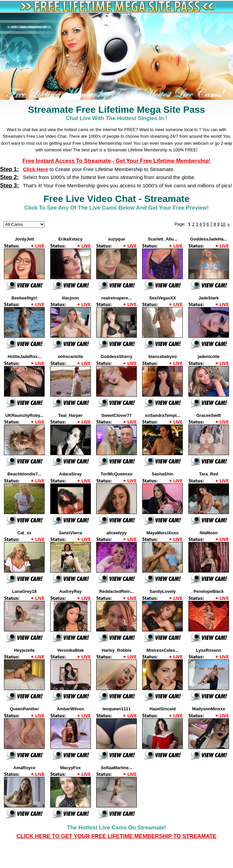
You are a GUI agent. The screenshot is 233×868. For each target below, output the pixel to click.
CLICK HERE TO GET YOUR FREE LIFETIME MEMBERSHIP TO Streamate (117, 836)
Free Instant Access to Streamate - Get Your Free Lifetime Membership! (117, 161)
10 (223, 224)
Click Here (35, 169)
